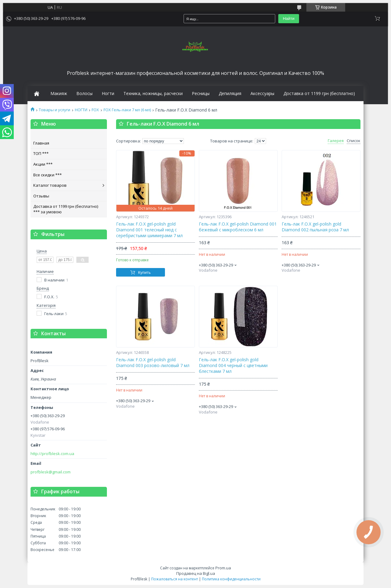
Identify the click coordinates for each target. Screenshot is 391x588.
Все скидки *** (48, 175)
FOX (95, 110)
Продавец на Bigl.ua (196, 573)
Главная (41, 143)
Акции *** (43, 164)
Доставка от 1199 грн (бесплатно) (319, 94)
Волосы (84, 94)
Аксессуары (262, 94)
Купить (144, 272)
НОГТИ (81, 110)
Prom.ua (223, 568)
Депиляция (230, 94)
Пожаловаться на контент (175, 579)
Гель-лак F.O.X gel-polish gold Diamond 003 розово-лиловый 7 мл (153, 363)
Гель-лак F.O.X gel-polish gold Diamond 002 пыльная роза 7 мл (315, 227)
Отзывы (41, 196)
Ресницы (201, 94)
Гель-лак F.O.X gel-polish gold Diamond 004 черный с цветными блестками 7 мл (233, 366)
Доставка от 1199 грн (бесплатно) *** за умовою (66, 209)
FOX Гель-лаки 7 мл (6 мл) (127, 110)
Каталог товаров (50, 185)
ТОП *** (41, 153)
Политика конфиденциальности (231, 579)
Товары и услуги (55, 110)
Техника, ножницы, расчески (153, 94)
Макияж (59, 94)
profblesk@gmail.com (51, 472)
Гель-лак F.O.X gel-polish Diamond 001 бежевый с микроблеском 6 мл (238, 227)
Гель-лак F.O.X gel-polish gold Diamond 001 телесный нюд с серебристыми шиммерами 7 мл (149, 230)
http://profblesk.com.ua (52, 454)
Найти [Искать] (289, 18)
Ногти (108, 94)
